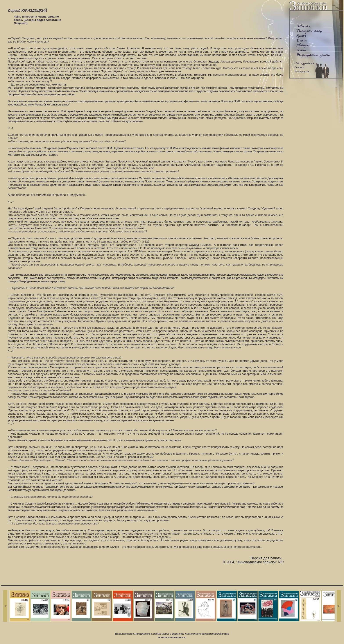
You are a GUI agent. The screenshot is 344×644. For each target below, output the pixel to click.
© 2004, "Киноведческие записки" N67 (254, 562)
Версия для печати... (267, 558)
